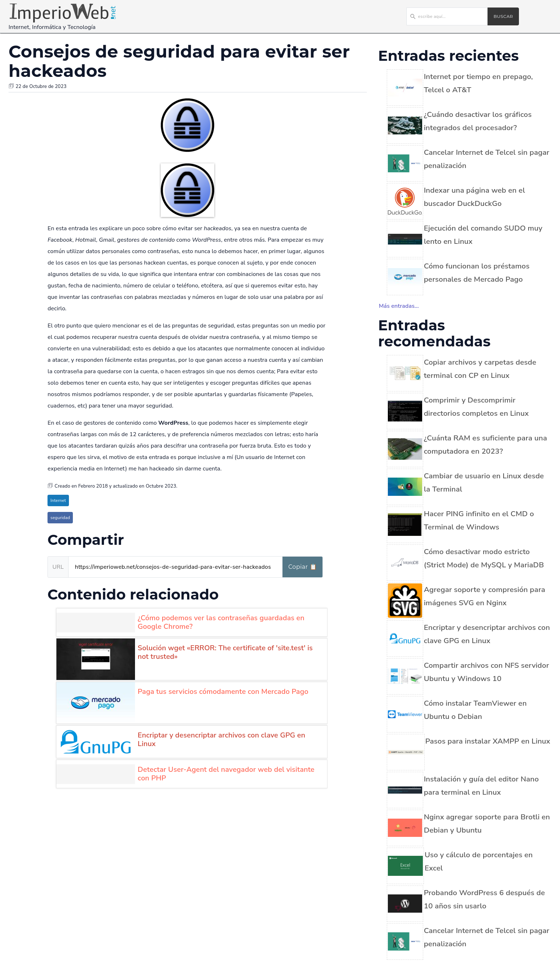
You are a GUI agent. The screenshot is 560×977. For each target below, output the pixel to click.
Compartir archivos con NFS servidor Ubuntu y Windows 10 (487, 672)
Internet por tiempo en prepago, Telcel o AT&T (478, 83)
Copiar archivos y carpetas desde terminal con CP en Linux (480, 369)
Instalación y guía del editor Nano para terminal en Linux (481, 786)
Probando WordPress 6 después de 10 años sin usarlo (484, 899)
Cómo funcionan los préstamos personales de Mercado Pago (477, 273)
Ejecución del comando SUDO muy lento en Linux (483, 235)
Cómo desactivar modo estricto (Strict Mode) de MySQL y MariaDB (484, 558)
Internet (58, 500)
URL (58, 567)
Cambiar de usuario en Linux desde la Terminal (484, 482)
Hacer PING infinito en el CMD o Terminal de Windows (479, 520)
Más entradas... (399, 306)
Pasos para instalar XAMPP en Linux (488, 741)
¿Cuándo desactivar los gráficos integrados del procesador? (478, 121)
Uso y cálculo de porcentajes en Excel (479, 861)
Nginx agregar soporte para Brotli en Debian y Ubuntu (487, 823)
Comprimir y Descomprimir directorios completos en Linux (476, 407)
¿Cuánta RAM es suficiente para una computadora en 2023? (486, 445)
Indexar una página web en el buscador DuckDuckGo (474, 197)
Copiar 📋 (302, 567)
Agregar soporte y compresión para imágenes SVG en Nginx (485, 596)
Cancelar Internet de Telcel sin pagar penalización (487, 159)
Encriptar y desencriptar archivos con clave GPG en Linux (487, 634)
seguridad (60, 518)
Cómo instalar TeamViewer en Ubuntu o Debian (475, 710)
